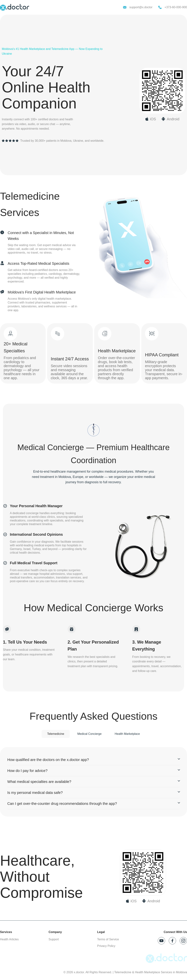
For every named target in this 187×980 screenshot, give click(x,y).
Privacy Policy (106, 946)
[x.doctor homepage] (15, 7)
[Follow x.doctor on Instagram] (183, 941)
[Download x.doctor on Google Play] (170, 119)
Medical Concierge (90, 734)
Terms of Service (108, 939)
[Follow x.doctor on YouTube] (161, 941)
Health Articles (9, 939)
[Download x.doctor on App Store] (151, 119)
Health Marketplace (127, 734)
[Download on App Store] (131, 901)
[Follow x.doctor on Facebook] (172, 941)
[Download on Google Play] (151, 901)
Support (54, 939)
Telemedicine (56, 734)
